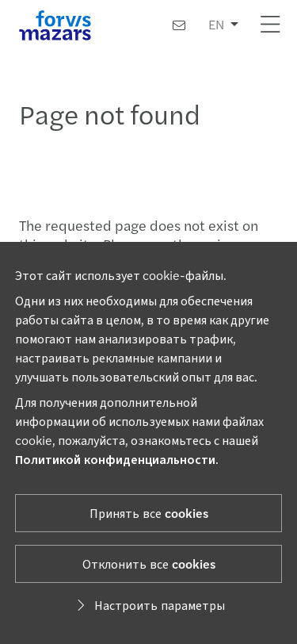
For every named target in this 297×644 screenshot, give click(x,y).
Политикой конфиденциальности (115, 459)
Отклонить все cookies (149, 563)
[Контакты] (179, 25)
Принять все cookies (149, 513)
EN (216, 24)
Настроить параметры (148, 605)
